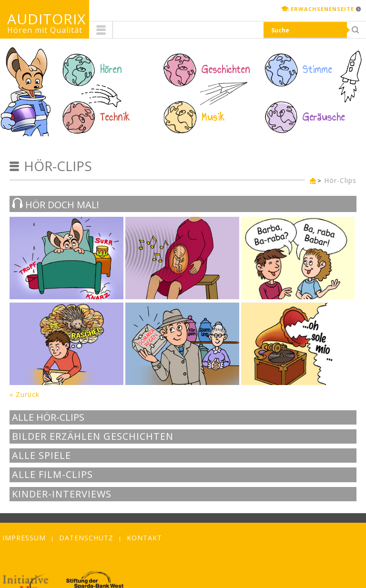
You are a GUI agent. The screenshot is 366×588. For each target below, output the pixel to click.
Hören (111, 70)
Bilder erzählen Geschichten (93, 436)
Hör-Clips (340, 180)
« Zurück (25, 394)
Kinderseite (311, 181)
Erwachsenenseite (322, 9)
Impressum (24, 538)
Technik (115, 117)
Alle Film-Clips (52, 475)
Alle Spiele (41, 456)
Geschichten (226, 70)
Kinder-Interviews (62, 494)
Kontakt (144, 538)
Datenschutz (86, 538)
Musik (213, 117)
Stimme (317, 70)
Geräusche (324, 117)
